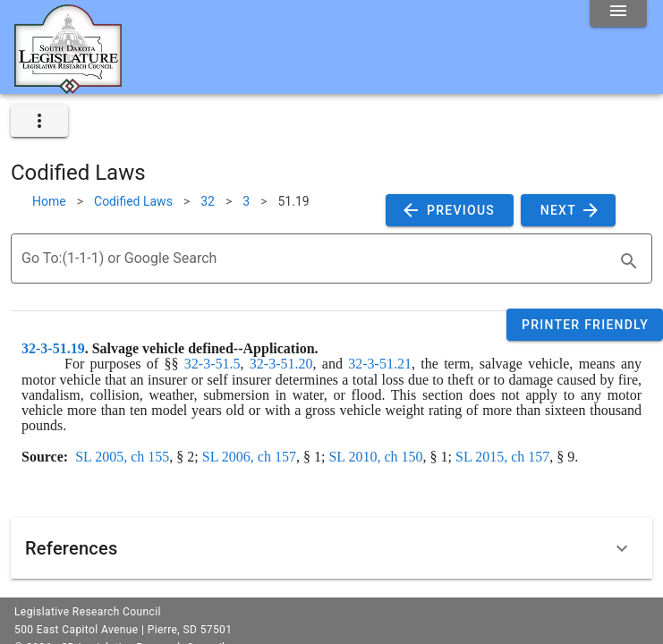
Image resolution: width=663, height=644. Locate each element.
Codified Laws (133, 201)
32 (208, 201)
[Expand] (622, 548)
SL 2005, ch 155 (122, 457)
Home (49, 201)
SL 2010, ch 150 (375, 457)
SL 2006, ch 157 (249, 457)
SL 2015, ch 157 (502, 457)
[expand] (39, 121)
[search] (629, 261)
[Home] (68, 87)
